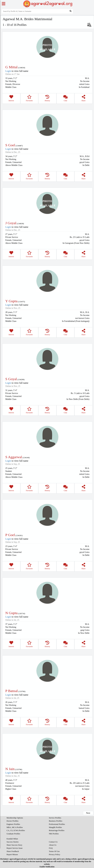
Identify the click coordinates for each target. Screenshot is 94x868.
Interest (11, 98)
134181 (19, 535)
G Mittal (11, 67)
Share (83, 98)
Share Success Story (14, 845)
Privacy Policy (54, 854)
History (47, 98)
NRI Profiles (54, 834)
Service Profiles (55, 818)
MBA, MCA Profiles (15, 827)
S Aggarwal (14, 457)
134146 (26, 458)
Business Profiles (56, 821)
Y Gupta (11, 301)
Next (88, 813)
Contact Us (53, 842)
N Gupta (11, 613)
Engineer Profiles (13, 824)
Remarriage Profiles (57, 830)
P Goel (10, 535)
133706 (22, 691)
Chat (65, 98)
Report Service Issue (15, 848)
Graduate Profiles (13, 834)
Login (8, 71)
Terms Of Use (54, 851)
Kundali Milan (12, 839)
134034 (22, 68)
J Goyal (11, 223)
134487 (19, 146)
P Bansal (12, 691)
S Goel (10, 145)
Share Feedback (13, 851)
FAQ (51, 848)
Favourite (29, 98)
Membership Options (15, 818)
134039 (20, 224)
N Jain (10, 769)
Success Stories (13, 842)
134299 (21, 379)
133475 (21, 302)
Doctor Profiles (12, 821)
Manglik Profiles (55, 827)
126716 (22, 613)
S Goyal (11, 379)
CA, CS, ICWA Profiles (16, 830)
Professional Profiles (57, 824)
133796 (19, 769)
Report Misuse (12, 854)
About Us (53, 845)
